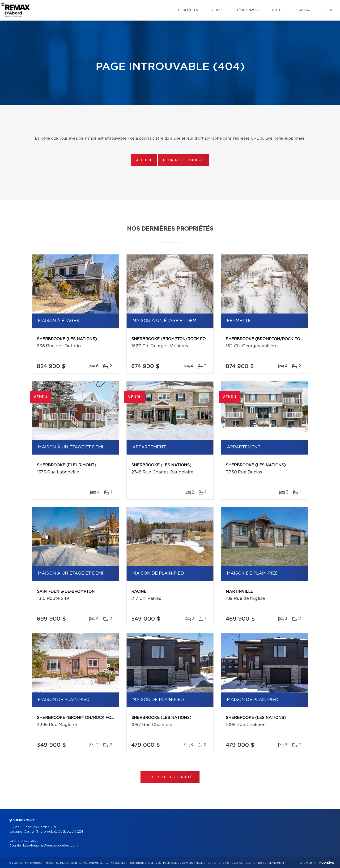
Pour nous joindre (183, 160)
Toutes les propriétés (170, 777)
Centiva (327, 862)
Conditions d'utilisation (225, 863)
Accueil (144, 160)
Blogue (217, 10)
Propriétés (188, 10)
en (330, 10)
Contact (304, 10)
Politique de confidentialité (184, 863)
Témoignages (248, 10)
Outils (278, 10)
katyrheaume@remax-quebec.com (50, 846)
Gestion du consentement (265, 863)
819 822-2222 (28, 841)
